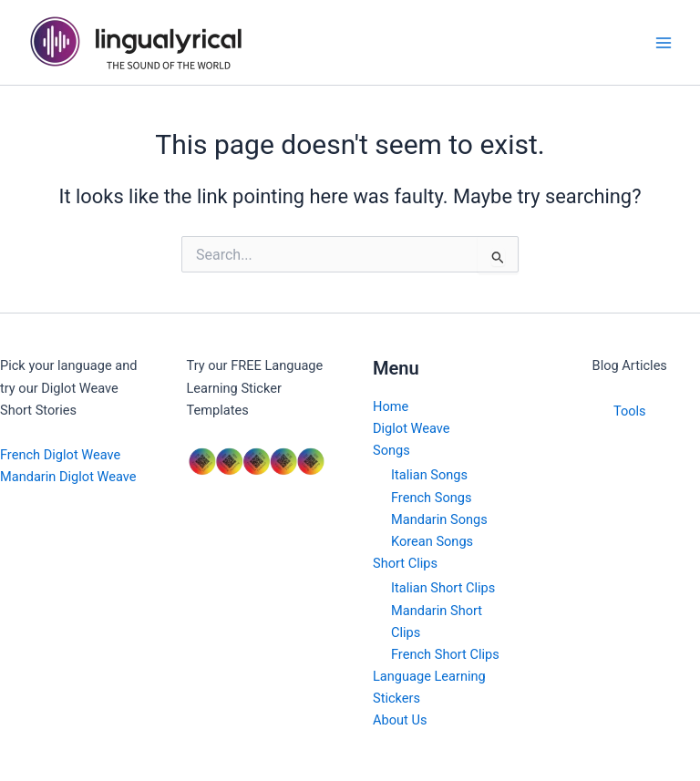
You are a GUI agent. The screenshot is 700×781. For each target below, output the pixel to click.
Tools (630, 411)
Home (391, 406)
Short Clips (405, 563)
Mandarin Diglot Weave (68, 477)
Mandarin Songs (439, 519)
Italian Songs (429, 475)
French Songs (431, 498)
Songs (391, 450)
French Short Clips (445, 654)
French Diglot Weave (60, 455)
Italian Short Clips (443, 588)
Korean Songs (432, 541)
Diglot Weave (412, 428)
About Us (400, 720)
